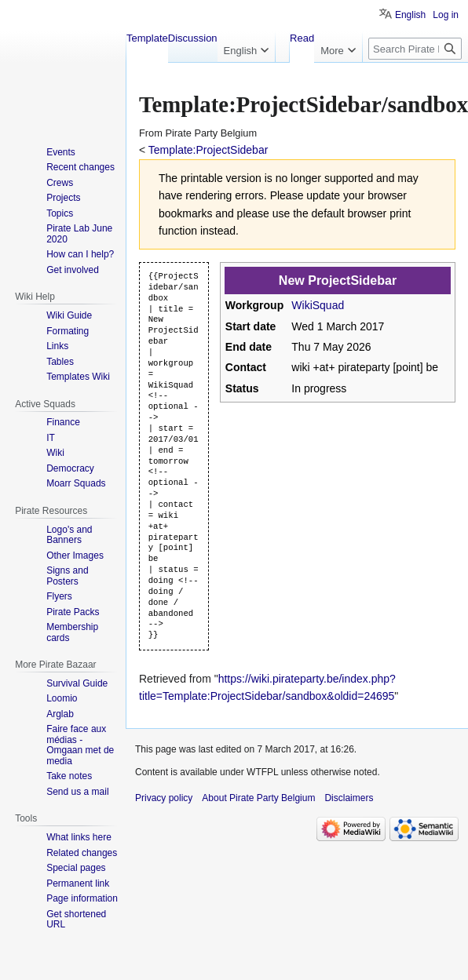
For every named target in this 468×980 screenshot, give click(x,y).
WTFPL (262, 772)
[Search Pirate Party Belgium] (415, 49)
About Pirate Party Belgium (258, 798)
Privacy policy (164, 798)
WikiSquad (318, 305)
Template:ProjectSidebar (208, 150)
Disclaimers (349, 798)
